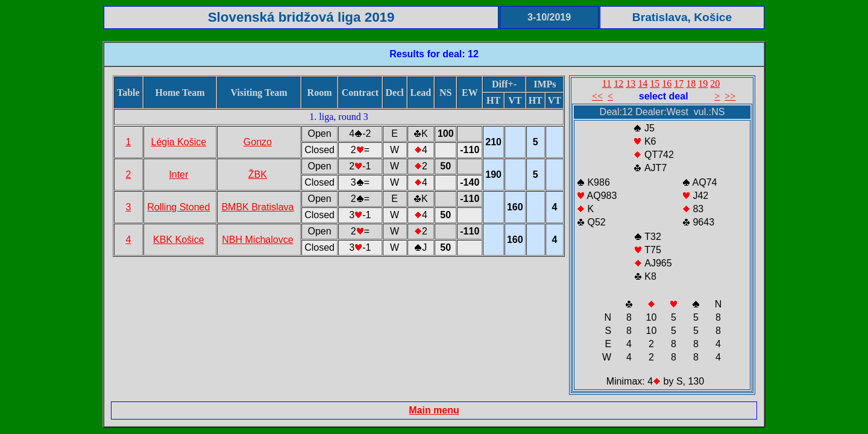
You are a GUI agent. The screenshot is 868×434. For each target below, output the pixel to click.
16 (667, 83)
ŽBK (258, 175)
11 (607, 83)
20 (715, 83)
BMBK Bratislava (257, 207)
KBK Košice (178, 240)
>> (730, 96)
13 (631, 83)
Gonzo (258, 142)
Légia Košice (179, 142)
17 (679, 83)
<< (597, 96)
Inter (178, 175)
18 (691, 83)
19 (703, 83)
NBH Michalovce (257, 240)
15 (655, 83)
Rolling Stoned (178, 207)
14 (643, 83)
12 (618, 83)
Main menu (434, 410)
